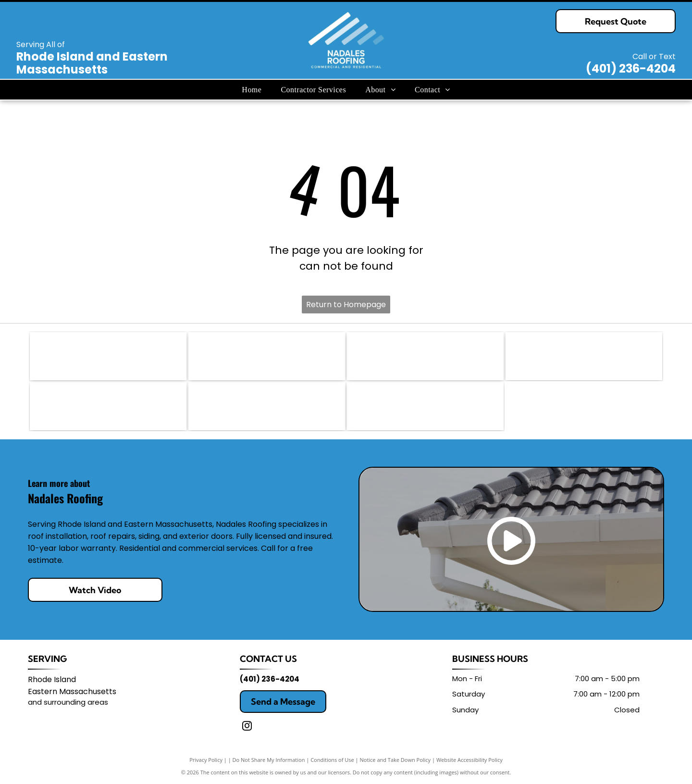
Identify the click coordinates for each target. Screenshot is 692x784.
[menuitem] (252, 89)
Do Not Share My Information (269, 760)
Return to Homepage (346, 305)
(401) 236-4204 (631, 68)
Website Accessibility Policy (470, 760)
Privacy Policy (206, 760)
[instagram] (247, 727)
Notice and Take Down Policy (395, 760)
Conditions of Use (332, 760)
